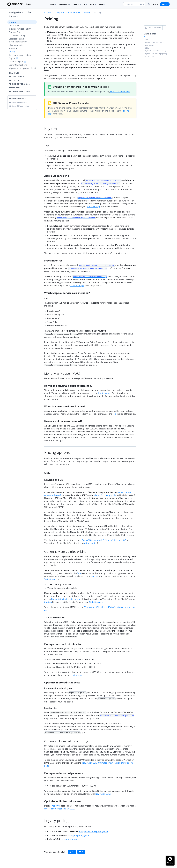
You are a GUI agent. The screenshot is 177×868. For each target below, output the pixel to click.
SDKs (147, 48)
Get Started (14, 26)
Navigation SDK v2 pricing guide (94, 829)
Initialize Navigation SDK (20, 29)
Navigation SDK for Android (20, 14)
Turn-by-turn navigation (20, 55)
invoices (94, 574)
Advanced (13, 48)
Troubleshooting (22, 91)
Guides (13, 22)
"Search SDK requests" (115, 538)
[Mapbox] (15, 4)
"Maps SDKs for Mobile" (93, 538)
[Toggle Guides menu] (34, 22)
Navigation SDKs (103, 791)
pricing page (77, 673)
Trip (147, 40)
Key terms (147, 37)
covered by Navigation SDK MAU (59, 806)
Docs (28, 4)
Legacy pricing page (70, 836)
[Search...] (134, 4)
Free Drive (56, 803)
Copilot (16, 58)
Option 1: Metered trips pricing (156, 51)
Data (93, 4)
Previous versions (19, 84)
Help (102, 4)
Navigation (65, 4)
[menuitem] (149, 4)
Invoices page (105, 391)
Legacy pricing (149, 57)
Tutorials (19, 88)
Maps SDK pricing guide (105, 494)
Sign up (165, 4)
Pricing (12, 52)
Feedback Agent (20, 62)
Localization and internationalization (18, 40)
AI (85, 4)
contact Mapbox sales (120, 92)
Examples (14, 73)
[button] (149, 4)
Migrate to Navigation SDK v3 (22, 68)
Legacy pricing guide (80, 833)
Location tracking (17, 35)
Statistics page (94, 206)
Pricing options (149, 45)
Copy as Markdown (153, 28)
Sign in (156, 4)
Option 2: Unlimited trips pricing (156, 54)
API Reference (17, 77)
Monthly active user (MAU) (154, 43)
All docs (48, 13)
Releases (14, 80)
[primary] (72, 849)
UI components (16, 45)
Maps (53, 4)
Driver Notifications (18, 65)
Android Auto (15, 32)
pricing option (91, 541)
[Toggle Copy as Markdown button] (164, 28)
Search (77, 4)
